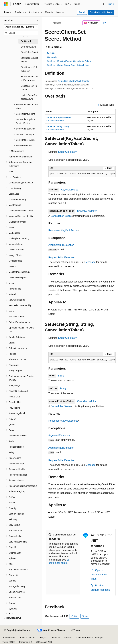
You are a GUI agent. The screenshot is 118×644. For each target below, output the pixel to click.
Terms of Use (9, 642)
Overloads (52, 57)
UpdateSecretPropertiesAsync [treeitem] (29, 97)
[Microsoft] (6, 4)
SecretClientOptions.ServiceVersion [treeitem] (26, 121)
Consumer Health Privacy (89, 638)
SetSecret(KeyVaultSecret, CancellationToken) (69, 61)
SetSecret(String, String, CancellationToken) (68, 65)
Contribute (55, 638)
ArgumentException (59, 435)
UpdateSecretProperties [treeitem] (29, 88)
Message (91, 262)
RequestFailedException (62, 257)
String (61, 376)
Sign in (111, 4)
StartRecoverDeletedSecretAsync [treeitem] (29, 78)
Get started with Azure (101, 12)
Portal (82, 12)
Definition (52, 53)
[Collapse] (38, 20)
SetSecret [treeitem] (26, 41)
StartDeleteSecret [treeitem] (29, 52)
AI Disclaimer (9, 638)
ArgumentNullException (61, 245)
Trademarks (24, 642)
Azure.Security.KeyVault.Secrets (73, 81)
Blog (42, 638)
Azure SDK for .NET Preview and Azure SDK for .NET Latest (79, 312)
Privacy (67, 638)
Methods (57, 23)
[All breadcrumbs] (47, 23)
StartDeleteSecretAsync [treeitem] (29, 60)
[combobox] (21, 27)
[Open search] (103, 4)
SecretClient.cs (66, 152)
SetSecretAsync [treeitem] (29, 47)
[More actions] (113, 23)
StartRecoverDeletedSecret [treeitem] (29, 69)
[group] (82, 174)
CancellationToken (87, 211)
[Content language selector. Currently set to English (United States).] (17, 630)
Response (54, 230)
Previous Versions (27, 638)
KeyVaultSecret (69, 190)
